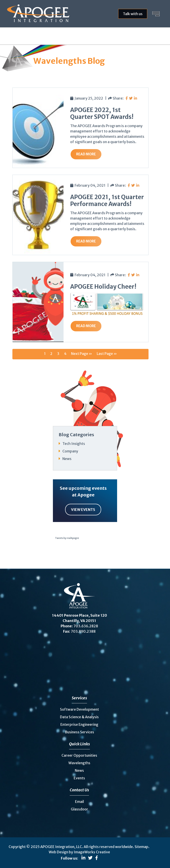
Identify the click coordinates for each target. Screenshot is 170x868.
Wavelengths (79, 763)
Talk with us (133, 14)
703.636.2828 (86, 626)
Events (79, 778)
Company (70, 451)
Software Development (79, 709)
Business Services (79, 732)
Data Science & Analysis (79, 717)
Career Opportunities (79, 755)
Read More (86, 154)
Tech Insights (74, 444)
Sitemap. (142, 847)
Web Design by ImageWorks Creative (79, 852)
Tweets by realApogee (67, 538)
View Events (83, 510)
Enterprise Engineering (79, 724)
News (67, 459)
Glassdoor (79, 809)
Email (79, 802)
